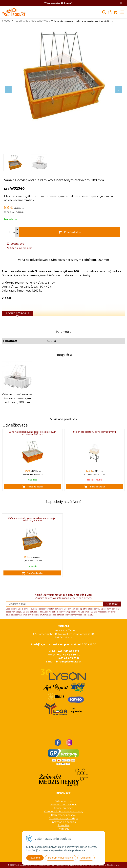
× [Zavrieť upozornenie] (121, 3)
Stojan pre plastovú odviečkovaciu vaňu (95, 432)
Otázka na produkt (19, 248)
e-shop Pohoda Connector (93, 865)
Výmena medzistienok (63, 805)
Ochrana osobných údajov (63, 819)
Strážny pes (15, 244)
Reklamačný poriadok (64, 815)
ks (14, 232)
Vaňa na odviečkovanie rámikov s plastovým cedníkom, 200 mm (33, 433)
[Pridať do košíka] (33, 487)
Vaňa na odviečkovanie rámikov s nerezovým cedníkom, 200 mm (32, 519)
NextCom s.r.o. (113, 865)
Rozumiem (35, 858)
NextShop (75, 865)
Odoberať (112, 604)
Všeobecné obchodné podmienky (64, 812)
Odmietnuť (86, 858)
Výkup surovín (63, 801)
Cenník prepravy (63, 808)
